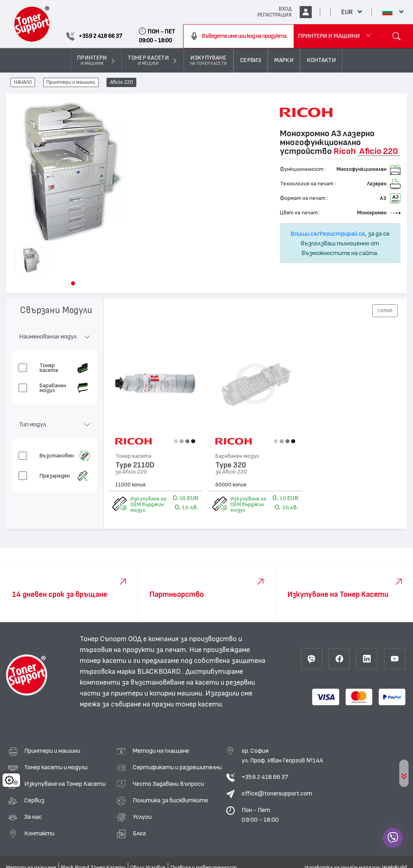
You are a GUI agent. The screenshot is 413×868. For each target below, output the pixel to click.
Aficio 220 (122, 83)
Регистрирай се (342, 234)
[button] (73, 283)
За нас (33, 817)
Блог (139, 833)
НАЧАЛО (23, 83)
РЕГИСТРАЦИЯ (274, 15)
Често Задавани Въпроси (168, 784)
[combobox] (239, 36)
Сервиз (34, 800)
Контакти (39, 833)
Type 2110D (135, 465)
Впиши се (304, 234)
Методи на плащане (161, 751)
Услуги (142, 817)
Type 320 (231, 465)
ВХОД (285, 9)
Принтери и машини (71, 83)
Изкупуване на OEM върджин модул (148, 505)
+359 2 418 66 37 (265, 777)
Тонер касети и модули (56, 767)
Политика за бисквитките (170, 800)
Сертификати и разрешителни (177, 767)
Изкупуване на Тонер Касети (65, 784)
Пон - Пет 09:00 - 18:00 (260, 815)
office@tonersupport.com (277, 793)
